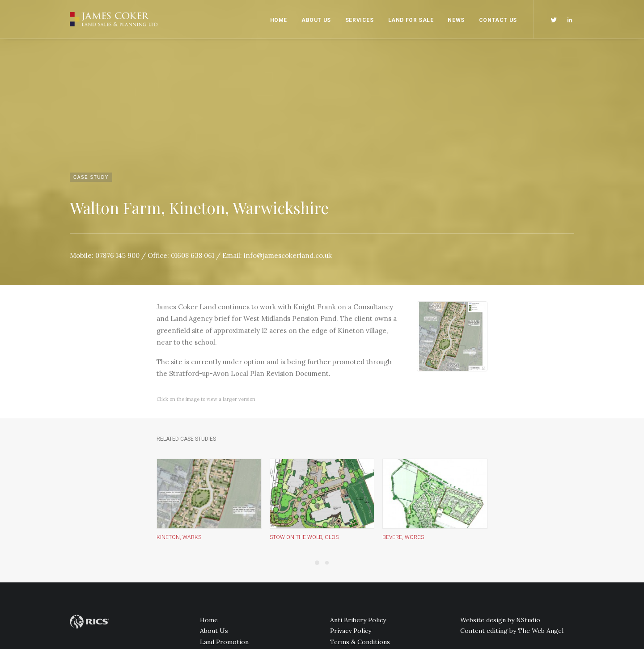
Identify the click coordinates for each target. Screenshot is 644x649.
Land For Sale (411, 20)
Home (279, 20)
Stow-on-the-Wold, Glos (304, 430)
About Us (316, 20)
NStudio (528, 513)
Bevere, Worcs (403, 430)
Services (360, 20)
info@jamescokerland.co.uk (288, 148)
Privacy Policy (351, 524)
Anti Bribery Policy (358, 513)
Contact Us (498, 20)
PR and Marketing (227, 546)
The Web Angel (541, 524)
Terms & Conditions (360, 535)
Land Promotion (224, 535)
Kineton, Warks (179, 430)
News (456, 20)
